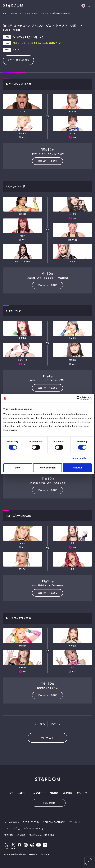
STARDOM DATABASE (54, 822)
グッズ (80, 793)
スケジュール (38, 793)
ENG (13, 846)
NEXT (53, 724)
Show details (79, 458)
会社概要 (9, 835)
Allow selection (47, 468)
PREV (43, 724)
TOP (5, 13)
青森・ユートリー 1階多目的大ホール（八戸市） (36, 43)
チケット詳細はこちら (18, 60)
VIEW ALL (48, 738)
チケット (73, 822)
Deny (18, 468)
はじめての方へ (12, 822)
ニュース (22, 793)
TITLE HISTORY (31, 822)
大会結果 (54, 793)
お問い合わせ (49, 803)
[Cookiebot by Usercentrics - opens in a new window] (79, 398)
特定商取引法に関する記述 (42, 835)
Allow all (77, 468)
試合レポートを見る (47, 161)
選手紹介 (68, 793)
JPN (7, 846)
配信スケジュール (32, 829)
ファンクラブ (11, 829)
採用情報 (21, 835)
